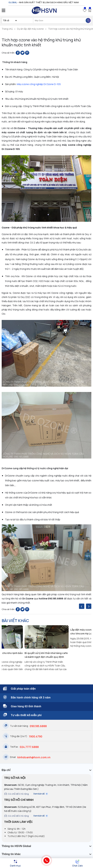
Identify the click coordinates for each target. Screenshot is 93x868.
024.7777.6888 (29, 747)
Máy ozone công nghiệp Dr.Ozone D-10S (39, 84)
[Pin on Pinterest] (27, 53)
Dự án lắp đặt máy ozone (30, 29)
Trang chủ (7, 29)
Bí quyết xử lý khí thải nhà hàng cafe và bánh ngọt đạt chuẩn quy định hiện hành (46, 655)
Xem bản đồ (41, 794)
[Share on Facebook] (18, 53)
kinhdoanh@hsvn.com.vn (34, 757)
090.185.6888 (38, 726)
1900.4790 (36, 736)
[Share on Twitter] (22, 53)
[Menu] (16, 863)
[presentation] (82, 606)
